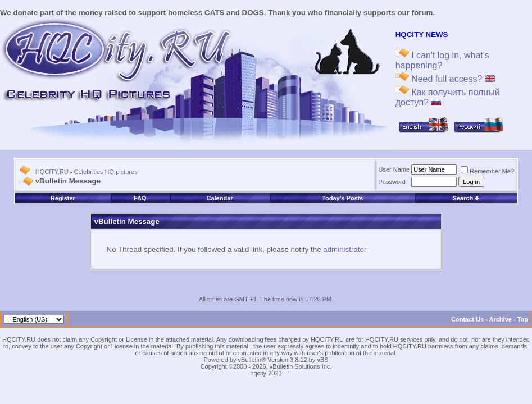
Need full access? (452, 79)
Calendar (220, 198)
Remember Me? (487, 171)
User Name (394, 169)
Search (466, 198)
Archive (501, 319)
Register (63, 198)
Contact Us (467, 319)
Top (523, 319)
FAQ (140, 198)
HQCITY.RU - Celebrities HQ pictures (87, 172)
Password (392, 182)
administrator (345, 249)
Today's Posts (342, 198)
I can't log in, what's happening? (442, 60)
